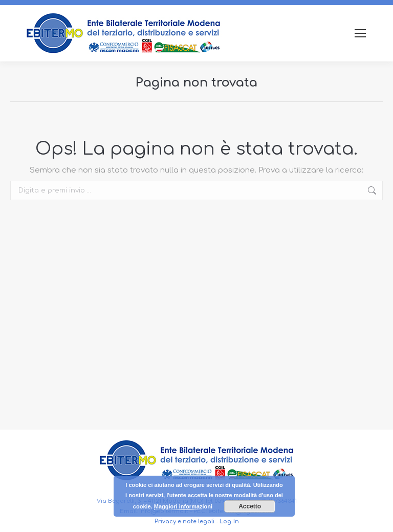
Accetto (250, 506)
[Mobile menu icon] (360, 33)
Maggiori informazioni (183, 506)
